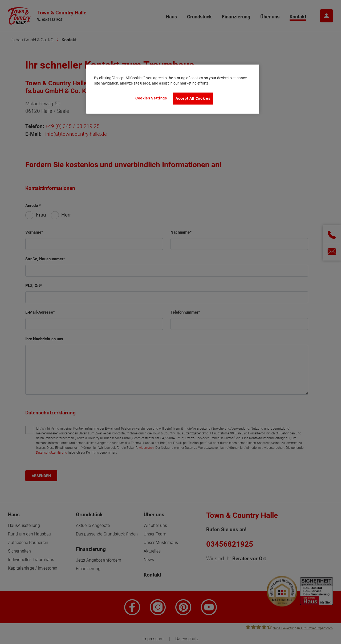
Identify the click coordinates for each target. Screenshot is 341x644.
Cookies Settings (151, 98)
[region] (173, 89)
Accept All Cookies (193, 98)
